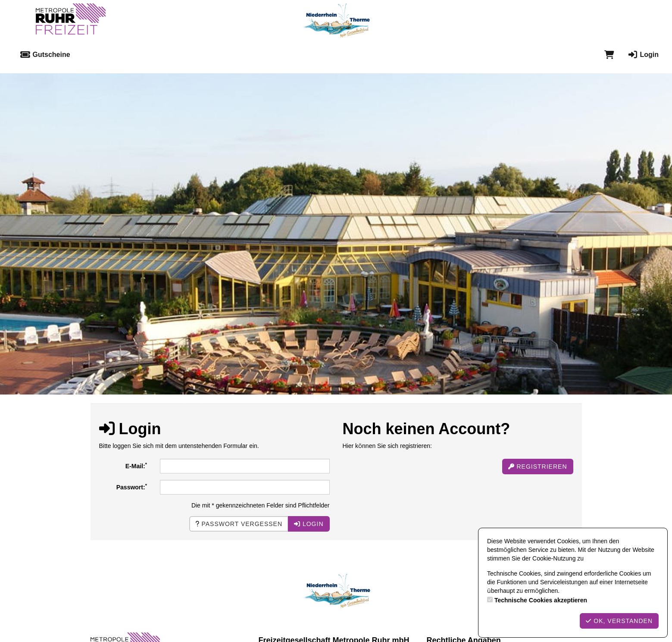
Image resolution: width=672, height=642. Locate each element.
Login (643, 55)
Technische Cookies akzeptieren (541, 600)
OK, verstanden (619, 621)
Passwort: (132, 487)
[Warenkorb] (609, 55)
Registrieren (538, 467)
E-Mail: (136, 466)
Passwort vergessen (239, 524)
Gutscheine (45, 55)
